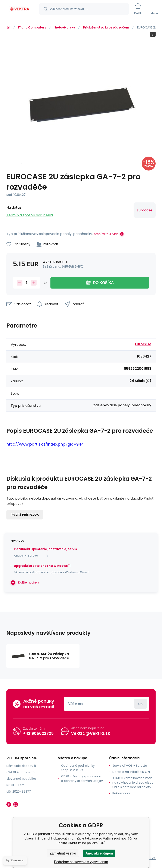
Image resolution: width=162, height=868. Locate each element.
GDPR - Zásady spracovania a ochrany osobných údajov (82, 779)
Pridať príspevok (25, 515)
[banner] (20, 9)
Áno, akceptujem (99, 853)
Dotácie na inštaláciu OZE (132, 772)
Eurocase (145, 210)
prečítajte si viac (106, 234)
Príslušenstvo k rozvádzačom (106, 27)
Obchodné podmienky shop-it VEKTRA (78, 768)
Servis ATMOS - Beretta (130, 766)
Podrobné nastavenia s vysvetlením (81, 862)
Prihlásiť (141, 704)
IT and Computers (32, 27)
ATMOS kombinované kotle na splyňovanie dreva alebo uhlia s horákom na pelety (133, 783)
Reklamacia (121, 793)
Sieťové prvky (65, 27)
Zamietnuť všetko (63, 853)
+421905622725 (38, 733)
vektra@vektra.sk (91, 733)
